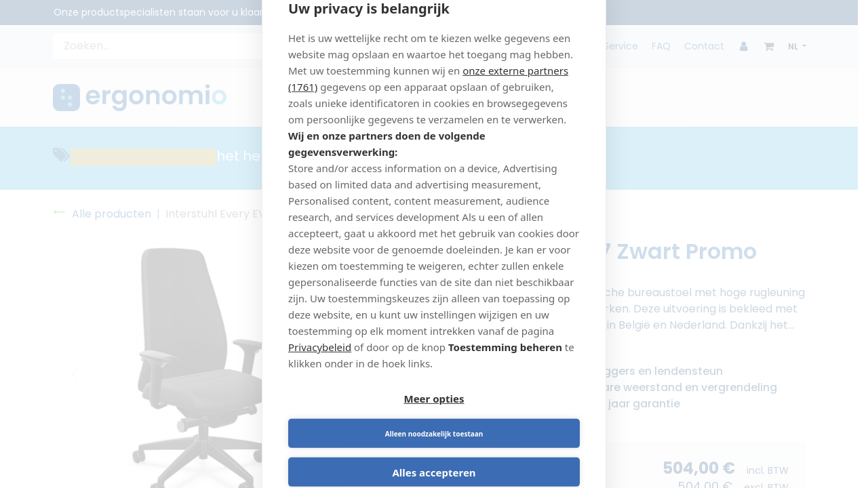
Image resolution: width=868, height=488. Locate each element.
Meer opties (359, 418)
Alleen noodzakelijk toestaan (509, 418)
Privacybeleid (320, 363)
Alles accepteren (434, 457)
